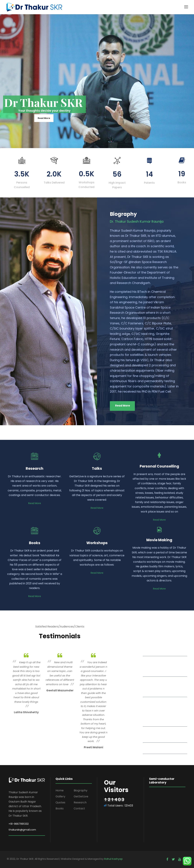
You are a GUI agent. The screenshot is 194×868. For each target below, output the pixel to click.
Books (60, 808)
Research (80, 802)
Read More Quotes (161, 748)
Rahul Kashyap (113, 859)
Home (60, 790)
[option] (26, 683)
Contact (79, 808)
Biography (81, 790)
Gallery (60, 796)
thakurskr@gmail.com (22, 830)
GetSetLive (81, 796)
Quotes (60, 802)
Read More (44, 118)
